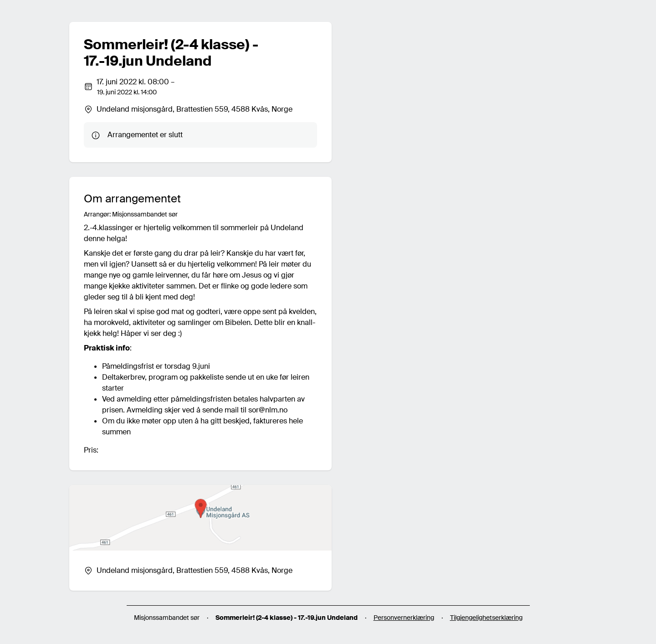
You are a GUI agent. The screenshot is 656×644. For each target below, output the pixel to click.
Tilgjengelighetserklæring (486, 618)
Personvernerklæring (404, 618)
